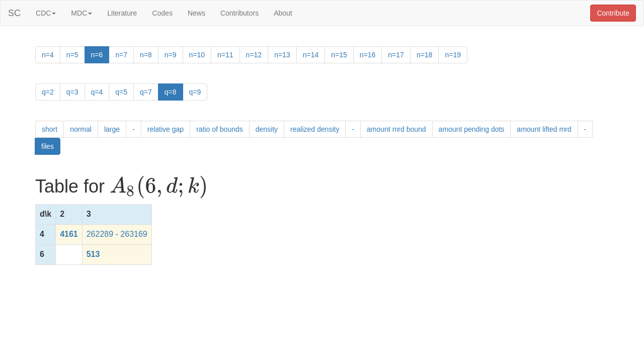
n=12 (254, 55)
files (48, 146)
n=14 (311, 55)
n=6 (97, 55)
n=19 (453, 55)
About (283, 13)
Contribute (613, 13)
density (267, 129)
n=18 (425, 55)
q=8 (171, 92)
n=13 (282, 55)
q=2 (48, 92)
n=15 (339, 55)
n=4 (48, 55)
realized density (315, 129)
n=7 (121, 55)
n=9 (171, 55)
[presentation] (159, 187)
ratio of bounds (220, 129)
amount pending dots (472, 129)
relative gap (166, 129)
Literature (122, 13)
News (196, 13)
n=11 (225, 55)
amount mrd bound (396, 129)
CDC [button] (46, 13)
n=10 (197, 55)
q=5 (121, 92)
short (50, 129)
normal (81, 129)
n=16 (368, 55)
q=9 (195, 92)
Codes (162, 13)
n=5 (72, 55)
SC (14, 13)
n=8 (146, 55)
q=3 (72, 92)
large (112, 129)
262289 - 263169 (117, 234)
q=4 (97, 92)
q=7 (146, 92)
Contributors (239, 13)
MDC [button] (82, 13)
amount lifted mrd (544, 129)
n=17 (396, 55)
